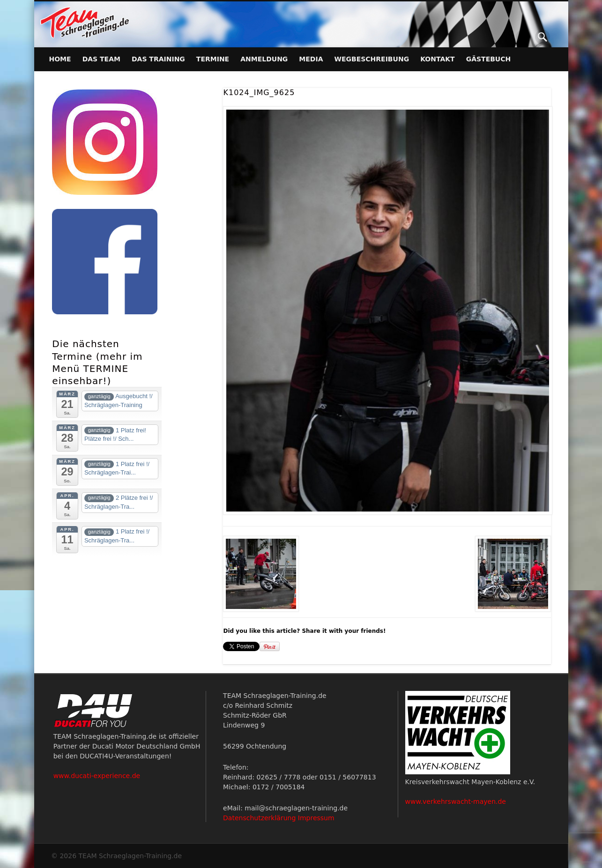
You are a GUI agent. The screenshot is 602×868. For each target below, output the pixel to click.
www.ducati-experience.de (97, 776)
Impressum (316, 818)
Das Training (158, 59)
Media (311, 59)
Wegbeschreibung (372, 59)
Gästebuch (489, 59)
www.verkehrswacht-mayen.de (456, 801)
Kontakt (438, 59)
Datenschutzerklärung (259, 818)
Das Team (101, 59)
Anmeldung (264, 59)
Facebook (523, 37)
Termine (213, 59)
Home (60, 59)
